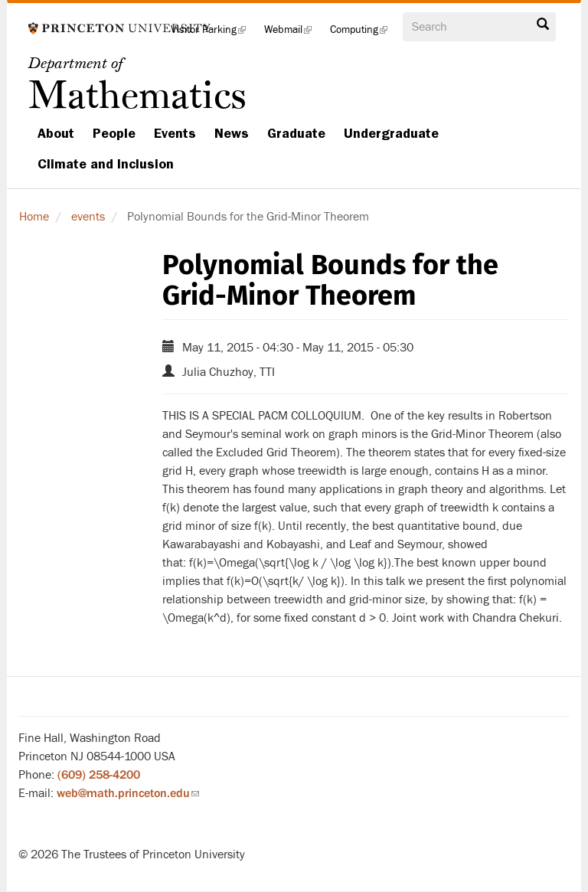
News (232, 133)
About (56, 133)
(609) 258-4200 (99, 775)
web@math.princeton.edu (128, 793)
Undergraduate (391, 133)
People (114, 133)
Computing (363, 34)
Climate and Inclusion (106, 164)
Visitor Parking (213, 34)
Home (34, 217)
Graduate (296, 133)
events (88, 217)
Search (543, 25)
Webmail (292, 34)
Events (175, 133)
